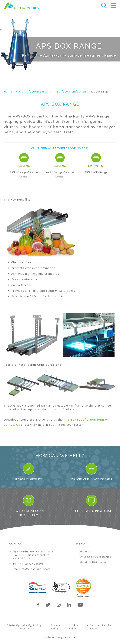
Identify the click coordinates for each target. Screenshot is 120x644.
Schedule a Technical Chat (92, 504)
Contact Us (12, 425)
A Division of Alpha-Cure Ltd (100, 627)
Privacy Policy (55, 627)
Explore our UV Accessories (91, 472)
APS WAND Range (96, 172)
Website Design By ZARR (60, 637)
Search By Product (29, 472)
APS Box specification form (84, 420)
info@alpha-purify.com (36, 569)
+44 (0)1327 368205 (31, 564)
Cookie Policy (73, 627)
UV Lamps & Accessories (95, 557)
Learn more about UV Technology (29, 506)
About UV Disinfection (93, 562)
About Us (85, 552)
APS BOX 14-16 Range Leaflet (24, 174)
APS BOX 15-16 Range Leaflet (60, 174)
